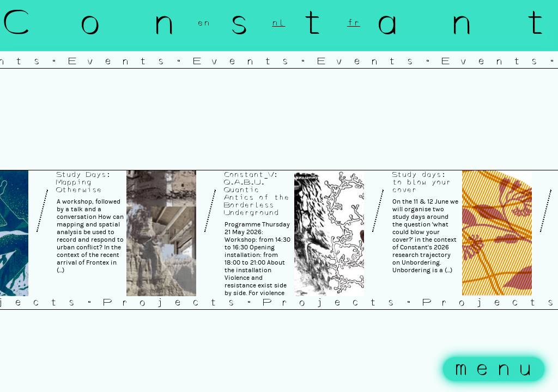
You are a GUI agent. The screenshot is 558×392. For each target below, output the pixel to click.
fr (354, 23)
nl (278, 23)
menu (496, 369)
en (204, 23)
